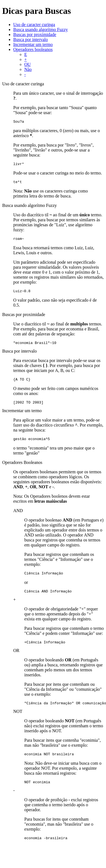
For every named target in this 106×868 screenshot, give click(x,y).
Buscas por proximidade (35, 34)
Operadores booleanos (33, 49)
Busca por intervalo (31, 39)
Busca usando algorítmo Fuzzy (41, 29)
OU (27, 64)
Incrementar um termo (33, 44)
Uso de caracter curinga (34, 25)
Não (28, 69)
